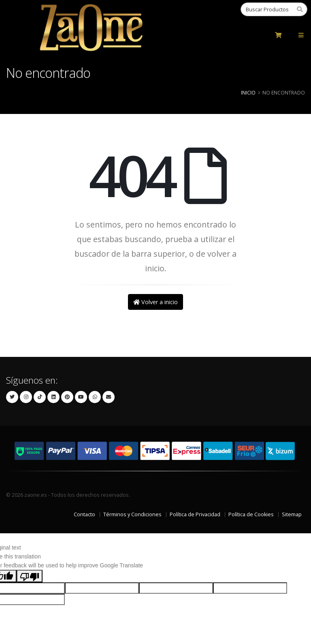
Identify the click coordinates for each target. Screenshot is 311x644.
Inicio (248, 92)
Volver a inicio (155, 302)
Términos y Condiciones (132, 514)
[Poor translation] (30, 576)
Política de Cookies (251, 514)
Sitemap (292, 514)
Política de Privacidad (195, 514)
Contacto (84, 514)
